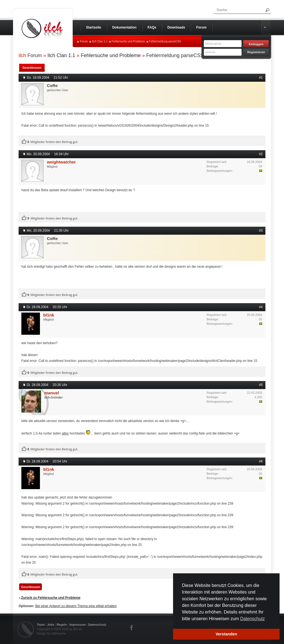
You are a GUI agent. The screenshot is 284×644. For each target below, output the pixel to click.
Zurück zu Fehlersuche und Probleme (51, 598)
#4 (261, 307)
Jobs (51, 625)
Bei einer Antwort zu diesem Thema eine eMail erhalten (76, 606)
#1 (261, 78)
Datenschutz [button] (253, 619)
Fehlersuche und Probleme (128, 41)
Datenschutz (97, 625)
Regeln (62, 625)
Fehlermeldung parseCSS (165, 41)
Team (41, 625)
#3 (261, 231)
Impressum (78, 625)
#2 (261, 154)
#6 (261, 461)
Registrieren (256, 52)
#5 (261, 385)
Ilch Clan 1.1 (100, 41)
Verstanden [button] (226, 634)
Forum (84, 41)
